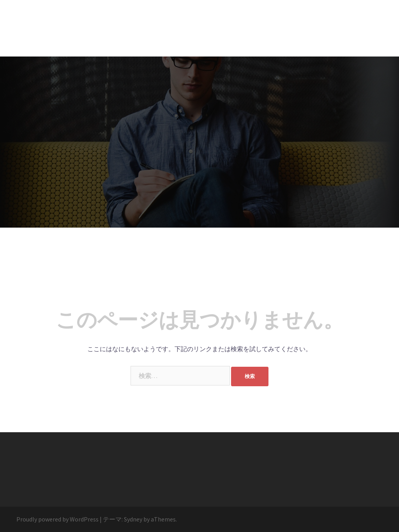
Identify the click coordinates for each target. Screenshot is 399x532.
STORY (37, 15)
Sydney (133, 519)
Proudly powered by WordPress (57, 519)
